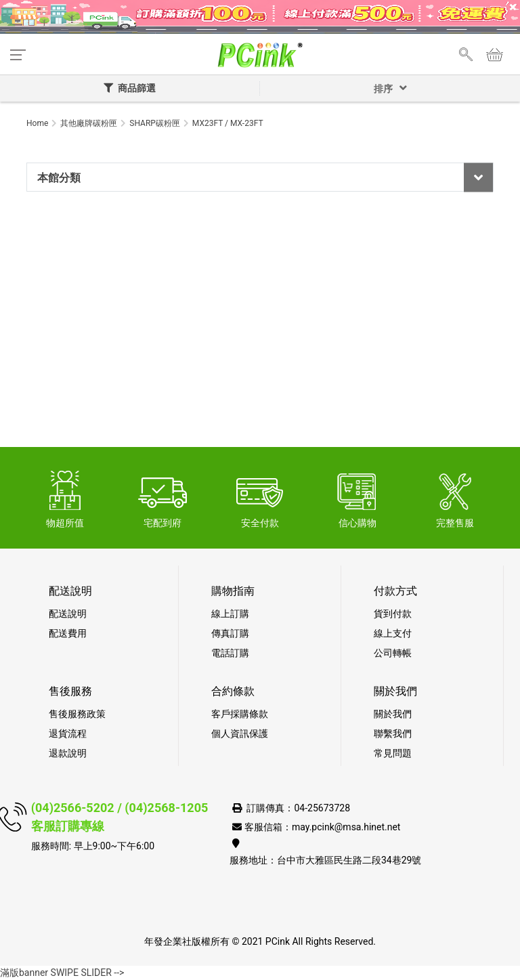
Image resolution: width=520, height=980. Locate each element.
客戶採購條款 (240, 714)
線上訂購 (230, 614)
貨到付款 (393, 614)
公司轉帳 (393, 653)
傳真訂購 (230, 633)
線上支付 (393, 633)
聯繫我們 (393, 733)
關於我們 (393, 714)
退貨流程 (68, 733)
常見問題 (393, 753)
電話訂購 (230, 653)
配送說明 (68, 614)
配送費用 (68, 633)
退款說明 (68, 753)
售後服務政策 (77, 714)
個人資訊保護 (240, 733)
